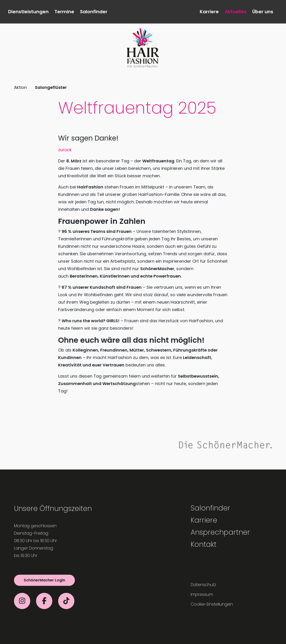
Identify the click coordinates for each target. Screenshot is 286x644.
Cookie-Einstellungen (212, 604)
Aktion (20, 87)
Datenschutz (203, 585)
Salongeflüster (51, 87)
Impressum (202, 594)
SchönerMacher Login (44, 580)
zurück (65, 150)
